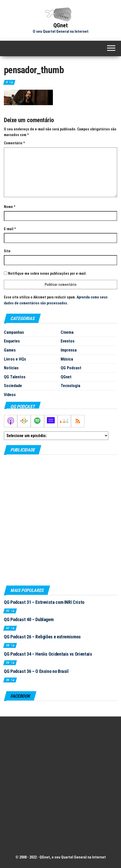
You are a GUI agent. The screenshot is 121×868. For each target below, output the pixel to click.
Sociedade (13, 386)
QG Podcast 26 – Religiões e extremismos (42, 637)
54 (8, 663)
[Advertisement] (60, 520)
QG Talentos (15, 377)
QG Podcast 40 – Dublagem (29, 619)
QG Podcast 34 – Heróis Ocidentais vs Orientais (48, 654)
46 (8, 680)
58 (8, 645)
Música (67, 359)
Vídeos (10, 395)
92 (8, 611)
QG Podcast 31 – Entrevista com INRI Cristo (44, 602)
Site (7, 251)
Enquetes (12, 341)
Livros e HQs (15, 359)
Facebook (20, 696)
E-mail (10, 229)
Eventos (68, 341)
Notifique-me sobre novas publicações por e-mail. (47, 273)
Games (10, 350)
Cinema (67, 332)
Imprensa (69, 350)
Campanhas (14, 332)
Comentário (14, 143)
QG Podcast (71, 368)
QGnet (61, 25)
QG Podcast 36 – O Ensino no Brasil (36, 671)
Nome (10, 207)
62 (8, 628)
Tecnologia (70, 386)
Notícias (11, 368)
